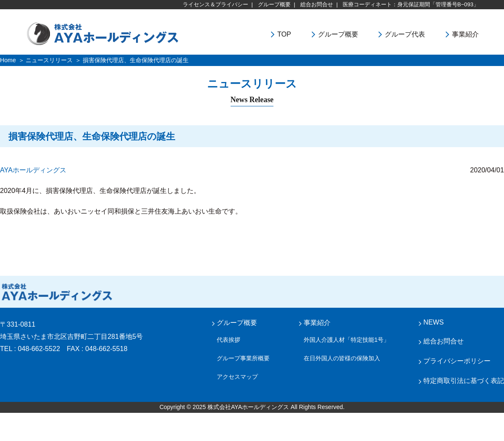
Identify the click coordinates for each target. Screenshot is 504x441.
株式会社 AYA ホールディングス (57, 292)
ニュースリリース (49, 60)
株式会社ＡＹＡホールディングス (126, 33)
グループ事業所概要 (243, 358)
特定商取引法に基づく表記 (464, 380)
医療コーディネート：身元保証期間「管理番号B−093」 (411, 4)
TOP (284, 34)
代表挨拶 (228, 340)
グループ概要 (274, 4)
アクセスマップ (237, 377)
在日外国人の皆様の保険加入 (342, 358)
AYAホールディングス (33, 170)
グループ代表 (405, 34)
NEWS (433, 322)
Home (8, 60)
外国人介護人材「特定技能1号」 (346, 340)
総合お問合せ (317, 4)
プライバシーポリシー (457, 361)
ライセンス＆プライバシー (215, 4)
